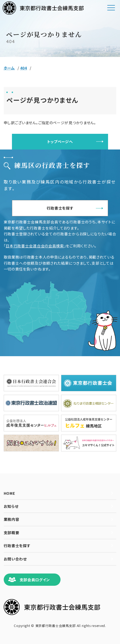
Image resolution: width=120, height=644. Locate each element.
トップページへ (60, 142)
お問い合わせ (15, 559)
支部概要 (12, 533)
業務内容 (12, 519)
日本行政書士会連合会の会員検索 (35, 246)
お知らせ (11, 506)
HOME (9, 493)
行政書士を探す (60, 208)
